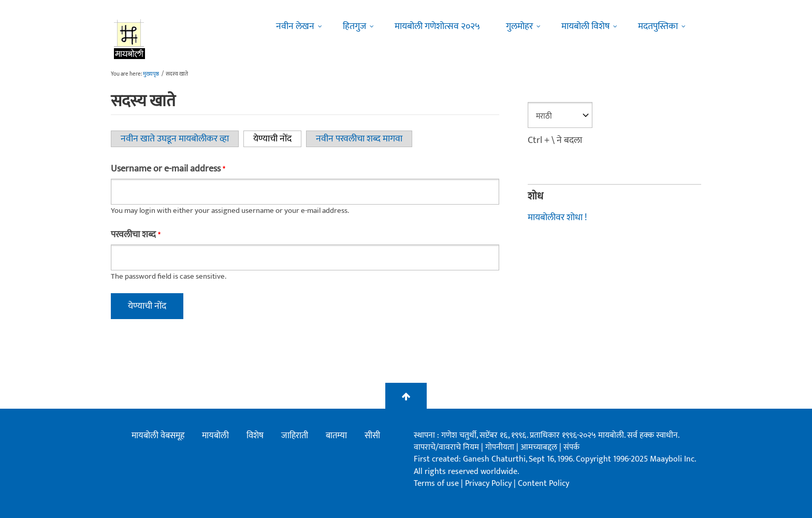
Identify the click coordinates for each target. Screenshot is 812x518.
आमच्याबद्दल (540, 447)
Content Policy (543, 484)
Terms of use (436, 484)
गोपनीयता (501, 447)
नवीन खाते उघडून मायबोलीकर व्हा (175, 139)
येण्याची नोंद (277, 139)
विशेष (255, 436)
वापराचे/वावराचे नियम (446, 447)
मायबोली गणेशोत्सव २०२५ (437, 26)
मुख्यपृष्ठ (151, 74)
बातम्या (336, 436)
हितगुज (354, 26)
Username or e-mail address (168, 169)
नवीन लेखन (295, 26)
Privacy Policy (489, 484)
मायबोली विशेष (585, 26)
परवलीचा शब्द (135, 235)
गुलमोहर (519, 26)
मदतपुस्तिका (658, 26)
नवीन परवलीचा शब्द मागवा (359, 139)
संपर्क (571, 447)
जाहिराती (295, 436)
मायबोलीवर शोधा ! (557, 218)
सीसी (372, 436)
